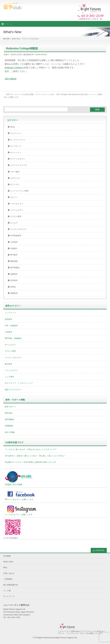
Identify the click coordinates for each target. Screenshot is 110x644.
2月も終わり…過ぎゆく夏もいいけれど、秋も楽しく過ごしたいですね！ (35, 456)
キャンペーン (16, 152)
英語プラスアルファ (13, 390)
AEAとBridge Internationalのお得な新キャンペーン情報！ (81, 94)
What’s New (8, 562)
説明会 (13, 287)
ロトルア (14, 223)
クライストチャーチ (19, 165)
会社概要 (7, 556)
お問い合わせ (9, 573)
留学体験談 (15, 268)
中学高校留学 (16, 236)
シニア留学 (9, 377)
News (13, 127)
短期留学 (14, 274)
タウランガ (15, 178)
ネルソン (14, 197)
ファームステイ (17, 210)
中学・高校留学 (11, 326)
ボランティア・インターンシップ (19, 383)
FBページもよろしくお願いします (22, 495)
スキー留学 (15, 172)
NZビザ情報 (10, 432)
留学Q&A (9, 413)
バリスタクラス (17, 204)
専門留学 (14, 255)
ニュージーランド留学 (19, 191)
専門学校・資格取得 (13, 338)
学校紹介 (14, 248)
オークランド (16, 146)
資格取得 (14, 293)
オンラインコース (18, 140)
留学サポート (10, 407)
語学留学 (14, 280)
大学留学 (14, 242)
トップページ (10, 313)
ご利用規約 (8, 579)
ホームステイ (10, 345)
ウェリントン (16, 133)
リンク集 (7, 591)
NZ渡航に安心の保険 (19, 478)
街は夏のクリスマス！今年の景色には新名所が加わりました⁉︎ (30, 462)
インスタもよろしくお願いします (22, 510)
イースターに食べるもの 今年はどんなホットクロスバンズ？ (31, 449)
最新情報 (14, 261)
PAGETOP (100, 550)
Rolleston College (13, 68)
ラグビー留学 (16, 216)
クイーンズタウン (18, 159)
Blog (5, 567)
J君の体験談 (11, 79)
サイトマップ (9, 596)
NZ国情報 (9, 426)
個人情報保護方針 (11, 585)
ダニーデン (15, 184)
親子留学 (8, 364)
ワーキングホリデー (19, 229)
